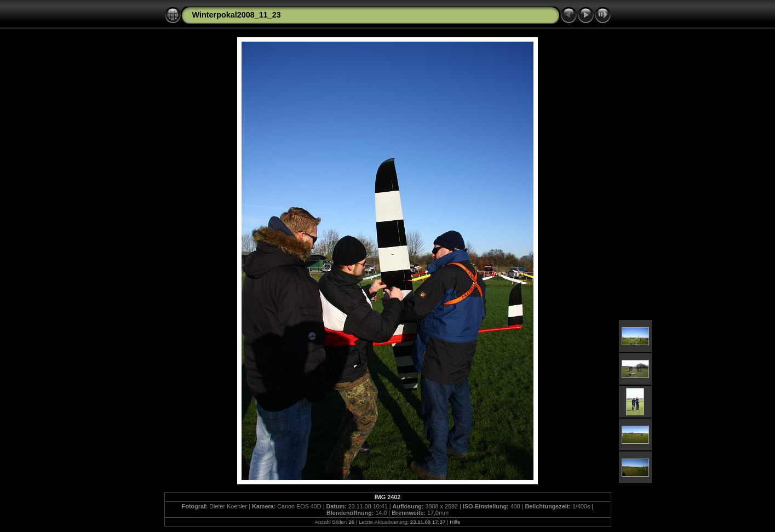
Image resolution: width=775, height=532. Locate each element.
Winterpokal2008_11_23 (237, 15)
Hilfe (455, 522)
